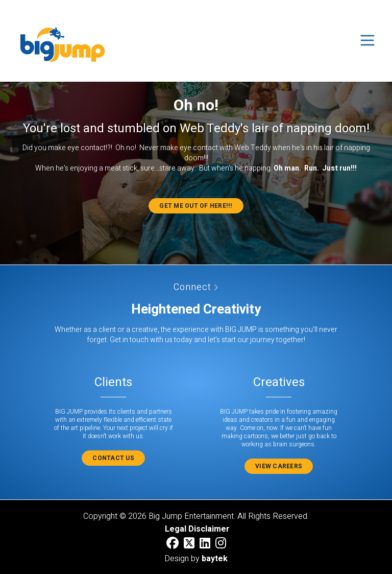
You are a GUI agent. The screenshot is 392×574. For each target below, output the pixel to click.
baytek (215, 559)
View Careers (279, 466)
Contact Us (113, 458)
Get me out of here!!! (196, 206)
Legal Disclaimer (197, 529)
